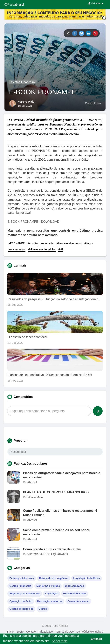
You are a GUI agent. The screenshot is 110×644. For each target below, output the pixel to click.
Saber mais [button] (60, 641)
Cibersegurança (74, 586)
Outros (43, 609)
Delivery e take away (22, 578)
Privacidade (46, 632)
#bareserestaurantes (69, 243)
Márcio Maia (26, 102)
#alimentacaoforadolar (42, 249)
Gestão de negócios (21, 609)
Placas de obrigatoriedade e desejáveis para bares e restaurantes (62, 475)
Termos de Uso (65, 632)
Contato (31, 632)
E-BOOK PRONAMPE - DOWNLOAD (33, 222)
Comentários (93, 103)
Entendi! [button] (96, 639)
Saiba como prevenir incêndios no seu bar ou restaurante (57, 532)
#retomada (47, 243)
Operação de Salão (21, 601)
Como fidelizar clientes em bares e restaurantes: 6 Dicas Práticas (60, 513)
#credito (33, 243)
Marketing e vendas (48, 586)
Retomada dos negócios (54, 578)
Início (10, 632)
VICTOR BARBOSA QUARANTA (48, 554)
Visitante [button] (96, 3)
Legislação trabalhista (87, 578)
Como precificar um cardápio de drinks (52, 549)
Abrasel (32, 482)
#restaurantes (17, 249)
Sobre (20, 632)
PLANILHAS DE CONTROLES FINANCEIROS (56, 492)
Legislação (52, 593)
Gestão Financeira (23, 82)
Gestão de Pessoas (75, 593)
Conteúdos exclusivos (90, 632)
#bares (89, 243)
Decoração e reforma (50, 601)
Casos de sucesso (78, 601)
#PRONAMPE (17, 243)
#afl (61, 249)
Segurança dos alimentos (25, 593)
